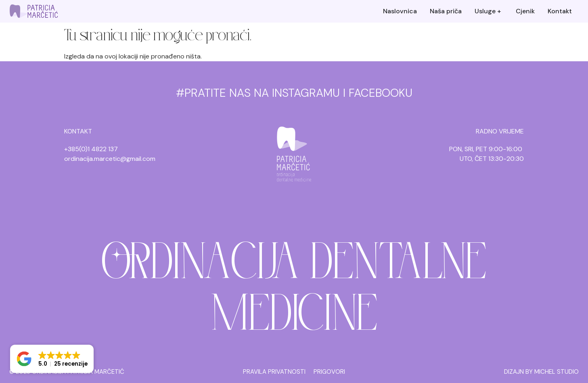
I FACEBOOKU (378, 93)
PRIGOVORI (329, 372)
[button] (52, 359)
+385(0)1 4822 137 (91, 149)
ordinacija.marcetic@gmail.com (110, 159)
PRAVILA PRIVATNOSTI (274, 372)
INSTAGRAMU (306, 93)
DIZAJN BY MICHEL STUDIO (541, 372)
